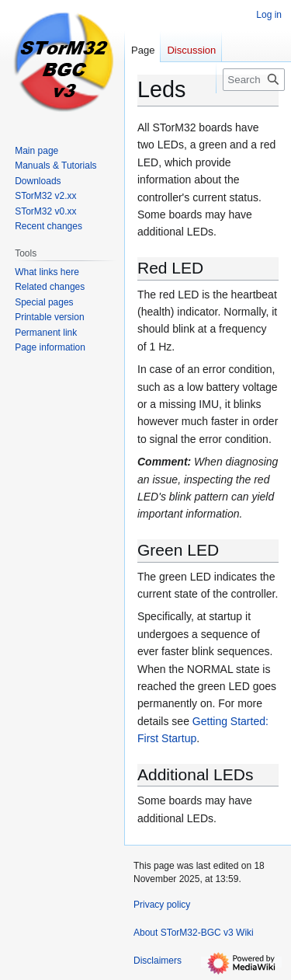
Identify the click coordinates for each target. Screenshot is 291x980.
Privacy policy (162, 905)
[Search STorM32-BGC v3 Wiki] (254, 80)
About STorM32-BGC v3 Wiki (194, 933)
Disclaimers (158, 961)
